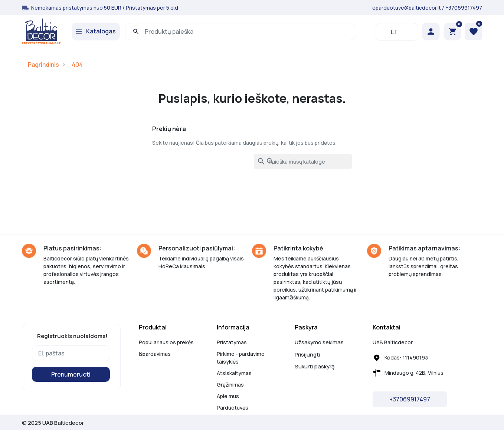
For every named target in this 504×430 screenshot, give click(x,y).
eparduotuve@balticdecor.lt (407, 8)
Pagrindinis (43, 65)
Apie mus (228, 396)
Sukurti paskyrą (315, 366)
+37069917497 (464, 8)
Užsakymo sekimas (319, 342)
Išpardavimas (155, 354)
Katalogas (101, 31)
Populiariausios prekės (166, 342)
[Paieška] (303, 162)
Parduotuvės (233, 408)
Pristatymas (232, 342)
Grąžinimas (230, 385)
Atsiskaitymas (234, 373)
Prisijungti (307, 354)
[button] (452, 32)
